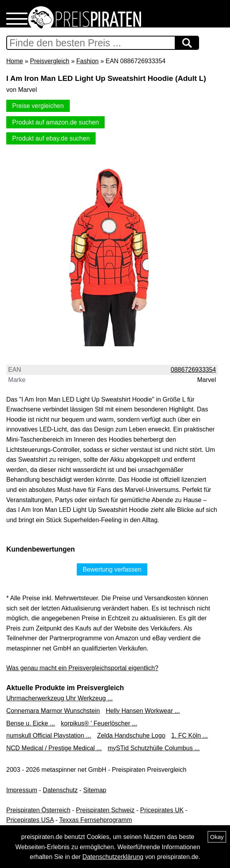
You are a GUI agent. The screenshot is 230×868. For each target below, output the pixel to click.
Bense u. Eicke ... (31, 723)
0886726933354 (194, 370)
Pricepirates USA (30, 820)
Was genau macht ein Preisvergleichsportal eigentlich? (82, 668)
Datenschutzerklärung (113, 857)
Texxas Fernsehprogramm (96, 820)
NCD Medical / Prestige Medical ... (54, 748)
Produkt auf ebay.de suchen (51, 138)
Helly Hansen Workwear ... (143, 711)
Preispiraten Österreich (38, 810)
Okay (217, 837)
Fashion (88, 61)
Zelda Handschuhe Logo (131, 736)
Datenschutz (60, 790)
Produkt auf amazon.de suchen (55, 122)
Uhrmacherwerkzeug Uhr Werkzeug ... (60, 698)
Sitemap (95, 790)
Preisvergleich (49, 61)
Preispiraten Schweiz (105, 810)
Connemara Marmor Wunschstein (53, 711)
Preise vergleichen (38, 106)
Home (15, 61)
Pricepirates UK (162, 810)
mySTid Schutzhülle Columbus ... (154, 748)
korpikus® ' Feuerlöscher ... (99, 723)
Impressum (22, 790)
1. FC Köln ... (189, 736)
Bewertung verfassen (112, 569)
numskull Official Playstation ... (49, 736)
